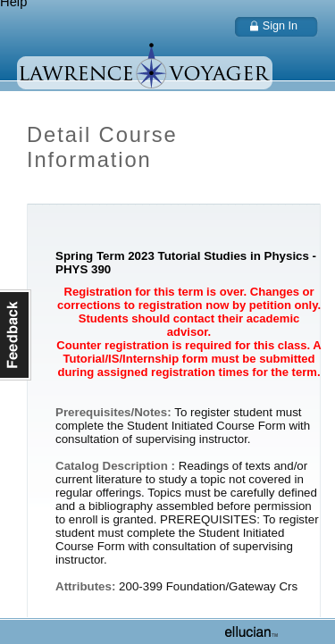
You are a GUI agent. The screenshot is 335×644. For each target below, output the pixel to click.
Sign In (280, 26)
